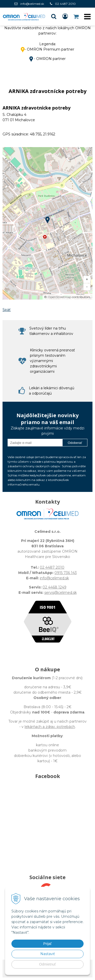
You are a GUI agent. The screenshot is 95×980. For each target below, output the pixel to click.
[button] (54, 17)
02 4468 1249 (54, 587)
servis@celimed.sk (61, 593)
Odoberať (75, 443)
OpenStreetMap (59, 297)
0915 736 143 (66, 573)
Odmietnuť (48, 964)
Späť (7, 310)
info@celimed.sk (32, 4)
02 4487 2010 (65, 4)
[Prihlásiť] (65, 17)
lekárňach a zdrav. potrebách (50, 727)
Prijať (48, 944)
